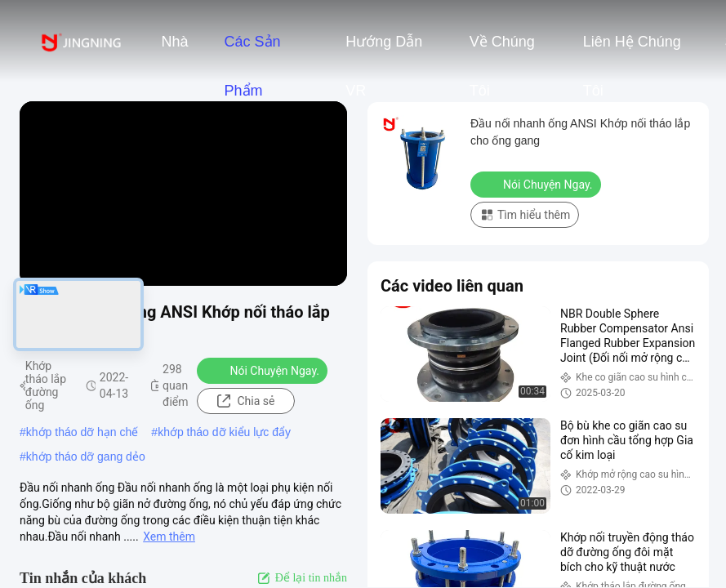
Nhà (174, 42)
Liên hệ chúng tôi (632, 50)
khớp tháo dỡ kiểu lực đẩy (224, 432)
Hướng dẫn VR (384, 50)
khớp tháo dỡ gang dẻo (86, 457)
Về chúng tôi (502, 50)
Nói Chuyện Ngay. (264, 370)
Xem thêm (169, 537)
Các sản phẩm (252, 50)
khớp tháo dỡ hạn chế (82, 432)
